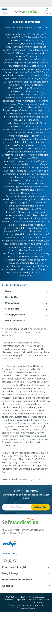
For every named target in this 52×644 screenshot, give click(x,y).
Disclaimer (8, 600)
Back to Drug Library (16, 285)
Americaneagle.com (26, 608)
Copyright (20, 600)
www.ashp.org (10, 553)
